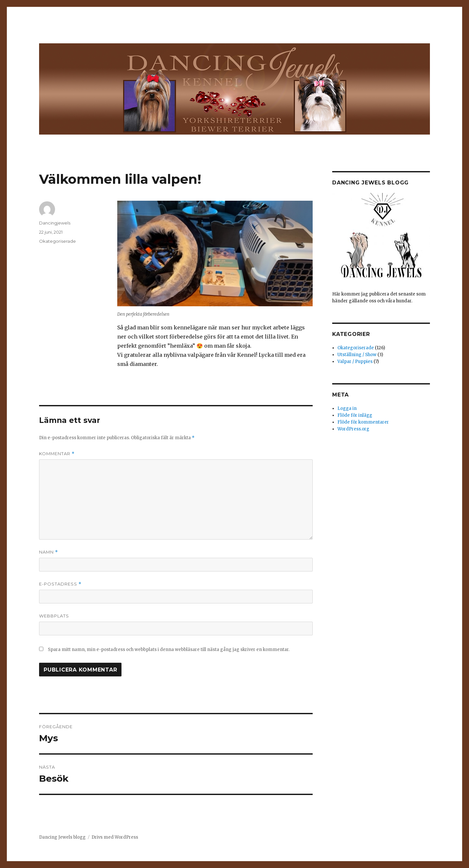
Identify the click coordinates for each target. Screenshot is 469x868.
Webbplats (54, 616)
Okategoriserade (57, 241)
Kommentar (57, 454)
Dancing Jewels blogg (62, 837)
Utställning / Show (357, 355)
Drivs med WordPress (115, 837)
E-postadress (60, 584)
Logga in (347, 408)
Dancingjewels (55, 223)
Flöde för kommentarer (363, 422)
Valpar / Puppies (355, 362)
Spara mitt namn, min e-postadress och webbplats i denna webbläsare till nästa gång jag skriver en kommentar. (169, 650)
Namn (49, 552)
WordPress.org (353, 429)
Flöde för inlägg (355, 415)
